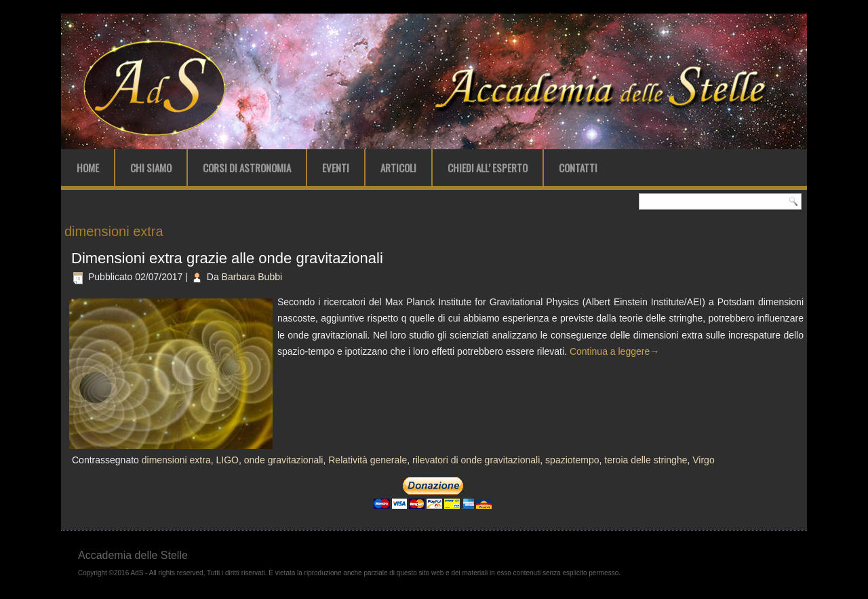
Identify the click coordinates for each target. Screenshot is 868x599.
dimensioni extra (176, 460)
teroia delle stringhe (646, 460)
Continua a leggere (614, 351)
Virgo (703, 460)
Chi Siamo (151, 168)
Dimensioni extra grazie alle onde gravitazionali (227, 258)
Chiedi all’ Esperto (488, 168)
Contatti (578, 168)
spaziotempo (572, 460)
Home (88, 168)
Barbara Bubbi (252, 277)
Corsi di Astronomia (247, 168)
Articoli (398, 168)
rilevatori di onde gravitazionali (476, 460)
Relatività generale (368, 460)
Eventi (336, 168)
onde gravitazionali (284, 460)
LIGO (227, 460)
